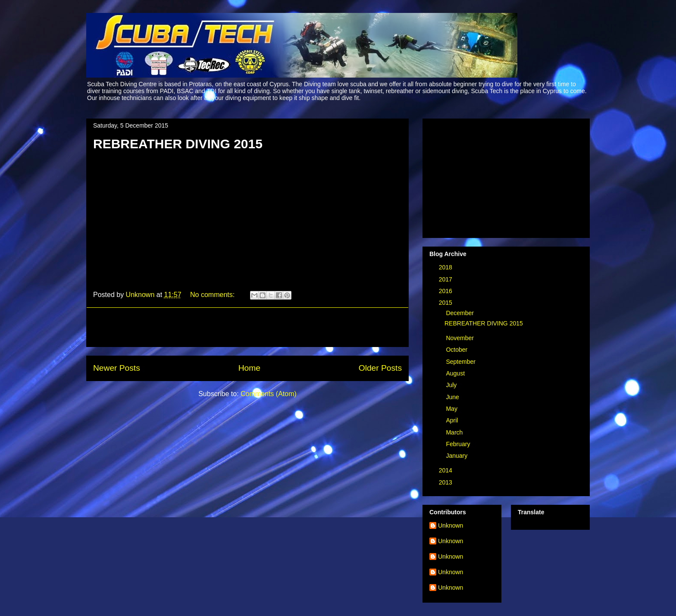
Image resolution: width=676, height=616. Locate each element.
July (452, 385)
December (460, 313)
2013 (446, 482)
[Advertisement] (247, 327)
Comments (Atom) (269, 394)
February (459, 444)
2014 (446, 470)
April (453, 420)
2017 (446, 279)
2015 (446, 303)
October (457, 350)
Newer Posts (117, 368)
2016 (446, 291)
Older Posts (380, 368)
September (461, 362)
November (460, 338)
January (457, 456)
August (456, 373)
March (455, 432)
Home (249, 368)
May (452, 409)
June (453, 397)
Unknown (451, 525)
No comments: (213, 295)
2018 (446, 267)
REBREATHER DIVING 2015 (178, 144)
